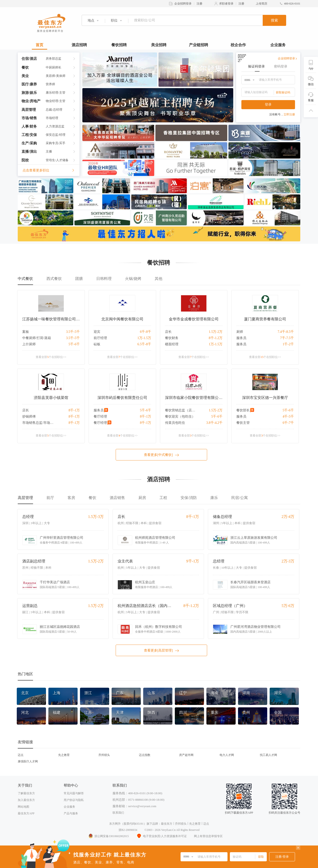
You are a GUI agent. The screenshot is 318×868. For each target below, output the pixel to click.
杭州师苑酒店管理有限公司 (155, 538)
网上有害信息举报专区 (208, 836)
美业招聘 (159, 45)
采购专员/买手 (56, 143)
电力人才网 (227, 755)
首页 (40, 45)
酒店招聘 (79, 45)
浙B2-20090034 (128, 830)
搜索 (274, 20)
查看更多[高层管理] (162, 651)
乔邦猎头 (104, 755)
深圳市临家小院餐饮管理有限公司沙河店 (194, 398)
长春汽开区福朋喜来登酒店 (250, 582)
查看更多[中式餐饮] (162, 455)
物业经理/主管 (56, 101)
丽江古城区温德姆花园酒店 (60, 627)
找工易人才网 (268, 755)
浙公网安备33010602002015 (108, 836)
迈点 (21, 755)
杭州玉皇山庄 (145, 582)
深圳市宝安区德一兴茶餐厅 (265, 398)
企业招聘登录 (183, 4)
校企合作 (238, 45)
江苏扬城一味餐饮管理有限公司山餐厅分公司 (51, 319)
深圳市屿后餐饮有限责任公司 (122, 398)
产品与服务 (71, 813)
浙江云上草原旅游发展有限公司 (254, 538)
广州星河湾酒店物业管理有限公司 (256, 627)
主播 (49, 151)
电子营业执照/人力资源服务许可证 (161, 836)
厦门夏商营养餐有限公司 (265, 319)
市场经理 (52, 118)
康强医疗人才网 (28, 761)
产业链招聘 (199, 45)
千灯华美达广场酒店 (55, 582)
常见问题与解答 (74, 793)
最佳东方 (167, 824)
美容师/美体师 (56, 76)
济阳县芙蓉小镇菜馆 (51, 398)
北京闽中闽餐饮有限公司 (122, 319)
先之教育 (64, 755)
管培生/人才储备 (57, 160)
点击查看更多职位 (49, 170)
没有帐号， (282, 114)
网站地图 (23, 807)
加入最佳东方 (26, 800)
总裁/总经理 (54, 110)
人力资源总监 (55, 126)
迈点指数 (145, 755)
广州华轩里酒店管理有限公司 (62, 538)
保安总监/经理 (56, 135)
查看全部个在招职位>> (51, 357)
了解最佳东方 (26, 793)
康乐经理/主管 (56, 93)
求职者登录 (226, 4)
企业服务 (278, 45)
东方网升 (115, 824)
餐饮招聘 (119, 45)
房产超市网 (186, 755)
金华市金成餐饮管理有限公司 (194, 319)
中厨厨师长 (54, 67)
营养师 (50, 84)
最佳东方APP (26, 813)
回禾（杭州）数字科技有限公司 (159, 627)
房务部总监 (54, 59)
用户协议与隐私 (74, 800)
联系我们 (118, 813)
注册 (199, 4)
